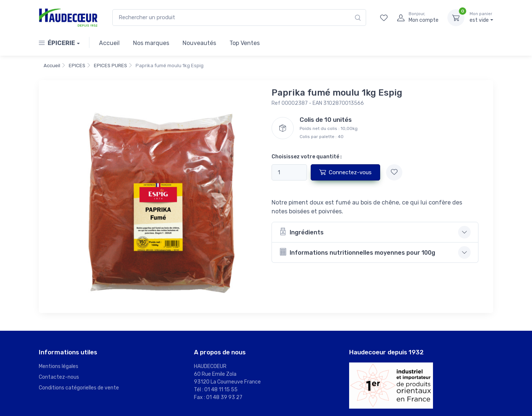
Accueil (109, 43)
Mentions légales (59, 366)
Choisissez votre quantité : (307, 157)
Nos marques (151, 43)
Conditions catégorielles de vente (79, 388)
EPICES (77, 66)
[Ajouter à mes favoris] (394, 172)
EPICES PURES (110, 66)
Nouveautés (199, 43)
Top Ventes (245, 43)
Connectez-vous (345, 172)
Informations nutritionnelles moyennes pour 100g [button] (357, 252)
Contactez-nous (59, 377)
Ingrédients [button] (301, 232)
